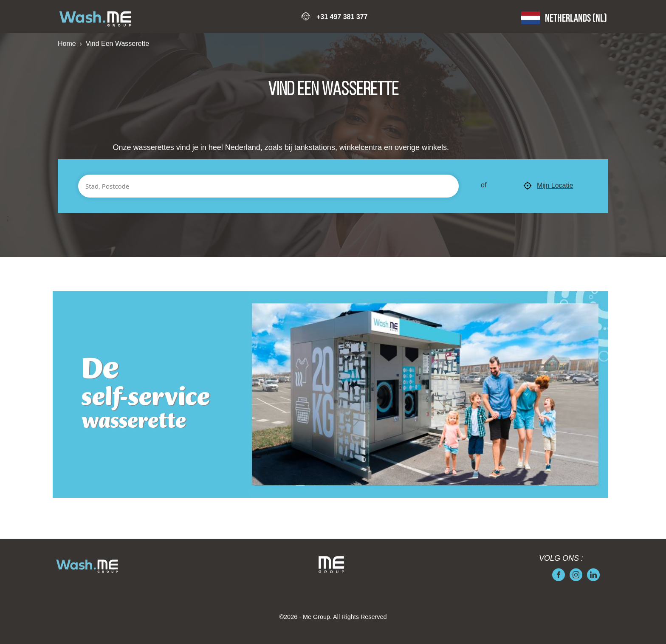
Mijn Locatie (548, 186)
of (484, 185)
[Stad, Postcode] (268, 186)
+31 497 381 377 (342, 17)
